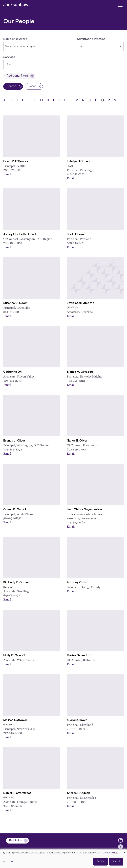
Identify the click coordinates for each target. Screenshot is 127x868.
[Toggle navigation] (120, 5)
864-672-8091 (13, 312)
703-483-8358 (13, 243)
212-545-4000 (13, 733)
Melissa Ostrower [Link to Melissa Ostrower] (15, 720)
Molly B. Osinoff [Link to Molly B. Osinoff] (14, 656)
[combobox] (38, 65)
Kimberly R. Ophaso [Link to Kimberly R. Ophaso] (17, 583)
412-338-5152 (76, 174)
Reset (32, 86)
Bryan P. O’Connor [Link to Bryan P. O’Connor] (16, 161)
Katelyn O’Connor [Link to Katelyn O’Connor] (79, 161)
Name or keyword (15, 39)
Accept (116, 861)
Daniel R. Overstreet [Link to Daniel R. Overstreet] (17, 793)
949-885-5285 (12, 806)
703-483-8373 (13, 449)
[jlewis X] (121, 847)
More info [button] (8, 861)
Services (9, 57)
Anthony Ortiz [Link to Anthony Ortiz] (76, 583)
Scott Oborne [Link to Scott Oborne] (76, 234)
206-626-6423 (13, 170)
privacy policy (110, 853)
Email (7, 174)
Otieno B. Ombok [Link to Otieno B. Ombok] (15, 510)
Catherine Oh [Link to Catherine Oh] (12, 372)
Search (11, 86)
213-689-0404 (76, 802)
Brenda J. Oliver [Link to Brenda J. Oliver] (14, 441)
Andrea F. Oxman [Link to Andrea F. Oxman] (78, 793)
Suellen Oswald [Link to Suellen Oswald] (77, 720)
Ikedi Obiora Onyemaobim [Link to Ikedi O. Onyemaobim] (84, 510)
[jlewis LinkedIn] (121, 840)
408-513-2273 (12, 380)
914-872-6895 (12, 518)
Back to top (16, 840)
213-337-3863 (76, 522)
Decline (101, 861)
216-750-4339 (76, 729)
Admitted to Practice (91, 39)
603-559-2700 (76, 449)
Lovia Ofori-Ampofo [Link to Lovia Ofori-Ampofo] (81, 303)
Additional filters (18, 76)
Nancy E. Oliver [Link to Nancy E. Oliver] (77, 441)
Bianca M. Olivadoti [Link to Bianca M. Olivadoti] (80, 372)
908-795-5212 (76, 380)
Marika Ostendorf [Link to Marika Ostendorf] (79, 656)
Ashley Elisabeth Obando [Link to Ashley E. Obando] (20, 234)
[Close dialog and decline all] (125, 852)
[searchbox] (38, 65)
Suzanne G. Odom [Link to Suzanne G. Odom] (15, 303)
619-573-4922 (12, 595)
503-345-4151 (76, 243)
